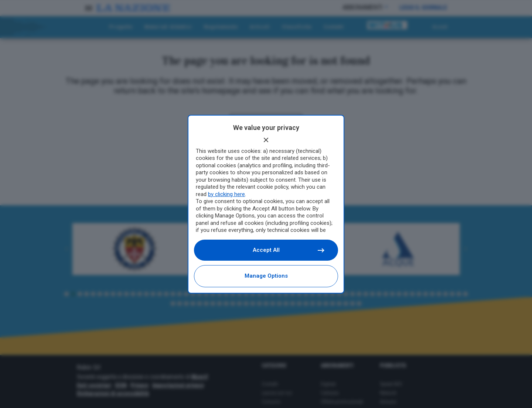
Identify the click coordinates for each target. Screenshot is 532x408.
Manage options (266, 276)
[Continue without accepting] (266, 140)
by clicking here (226, 194)
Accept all (288, 250)
